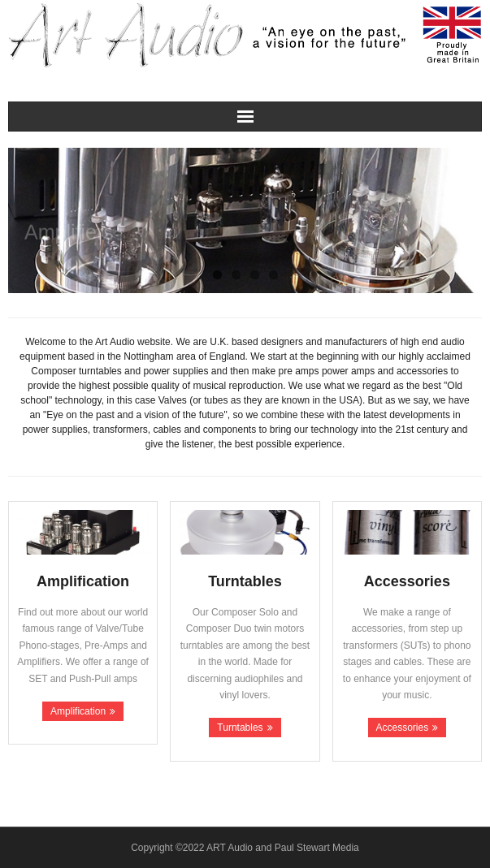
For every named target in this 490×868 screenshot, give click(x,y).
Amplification (78, 711)
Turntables (240, 728)
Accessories (403, 728)
